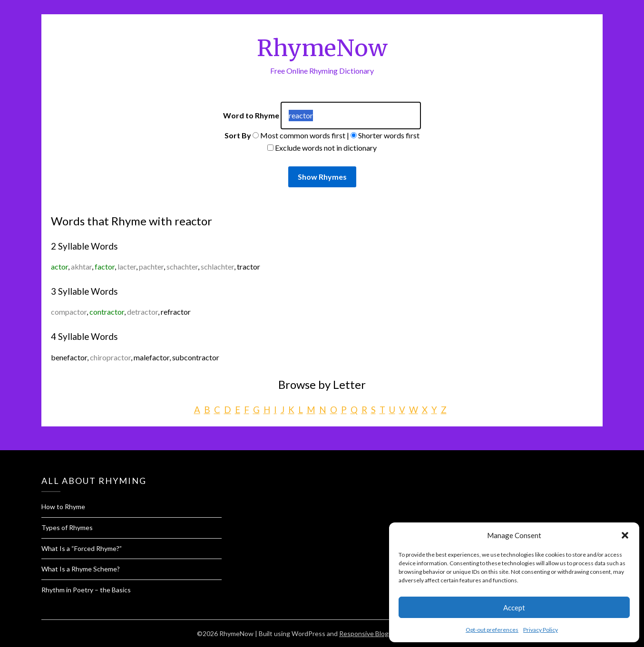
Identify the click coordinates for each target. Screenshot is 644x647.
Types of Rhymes (67, 527)
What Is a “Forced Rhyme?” (82, 548)
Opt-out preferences (492, 630)
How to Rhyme (63, 507)
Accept (514, 608)
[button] (625, 535)
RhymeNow (322, 48)
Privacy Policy (541, 630)
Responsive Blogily (367, 633)
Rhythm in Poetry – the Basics (86, 590)
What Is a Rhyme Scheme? (81, 569)
